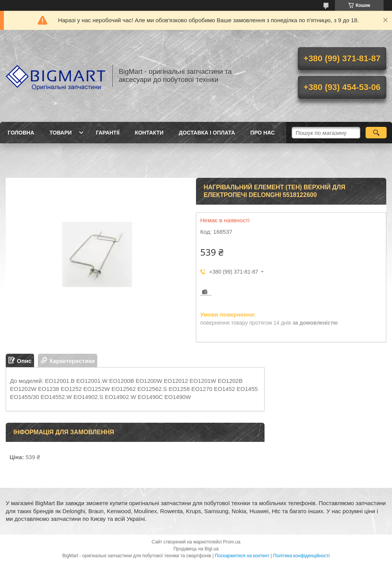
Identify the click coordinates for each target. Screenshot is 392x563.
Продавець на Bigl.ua (196, 549)
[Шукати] (376, 133)
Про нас (263, 133)
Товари (60, 133)
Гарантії (108, 133)
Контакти (149, 133)
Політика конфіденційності (302, 556)
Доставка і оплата (207, 133)
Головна (21, 133)
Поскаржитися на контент (242, 556)
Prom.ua (232, 542)
